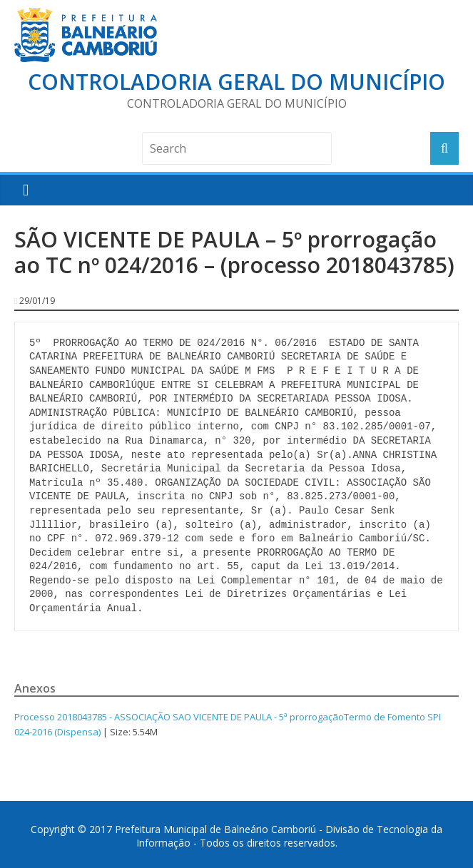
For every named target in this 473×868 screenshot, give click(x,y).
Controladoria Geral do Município (236, 82)
